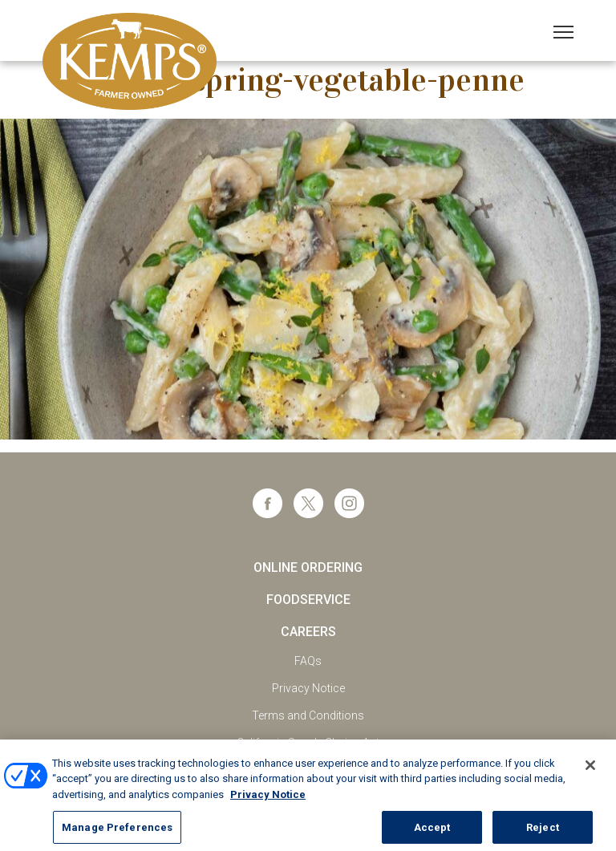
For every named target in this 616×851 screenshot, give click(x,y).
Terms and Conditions (308, 715)
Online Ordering (308, 567)
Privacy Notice (308, 688)
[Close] (590, 773)
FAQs (308, 661)
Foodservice (308, 600)
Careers (308, 632)
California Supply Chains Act (308, 743)
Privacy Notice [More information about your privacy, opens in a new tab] (268, 802)
